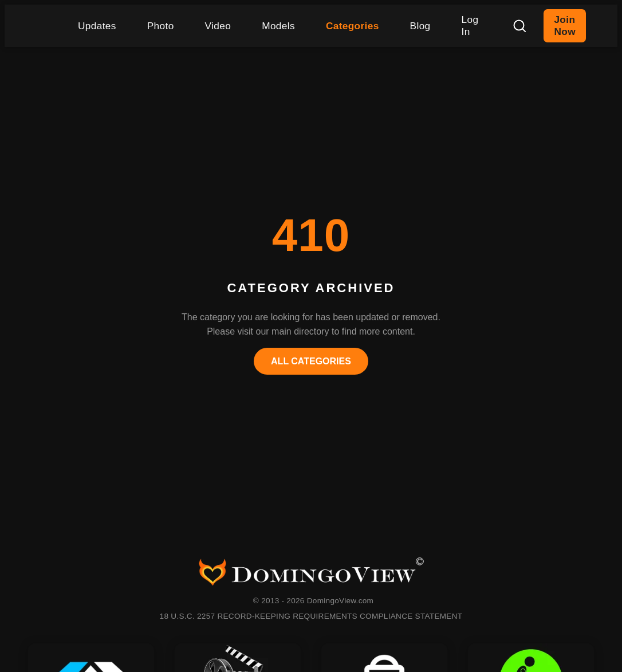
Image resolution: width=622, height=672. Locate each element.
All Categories (311, 361)
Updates (97, 26)
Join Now (564, 25)
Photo (161, 26)
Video (218, 26)
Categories (353, 26)
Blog (420, 26)
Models (278, 26)
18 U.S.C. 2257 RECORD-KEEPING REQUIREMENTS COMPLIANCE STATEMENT (311, 616)
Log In (470, 25)
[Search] (519, 26)
